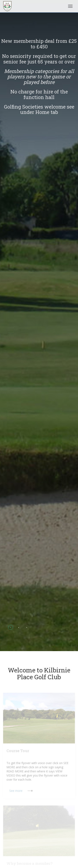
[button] (11, 627)
